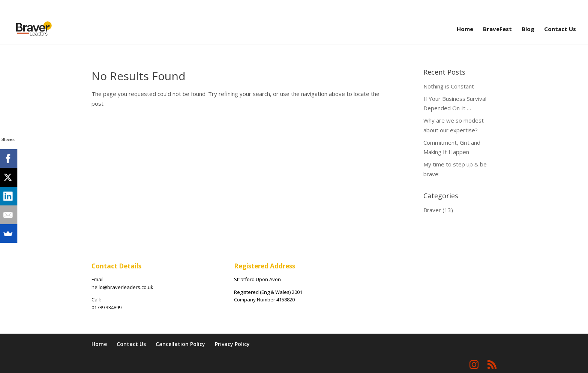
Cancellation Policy (180, 344)
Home (465, 29)
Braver (432, 210)
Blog (528, 29)
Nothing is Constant (449, 86)
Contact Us (560, 29)
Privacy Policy (232, 344)
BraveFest (497, 29)
